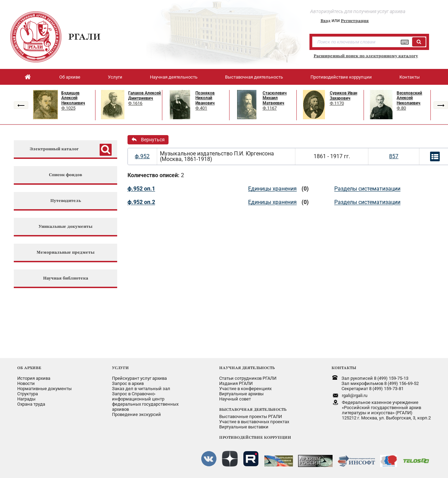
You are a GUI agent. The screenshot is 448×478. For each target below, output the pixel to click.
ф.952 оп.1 (141, 189)
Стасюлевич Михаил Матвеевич (275, 98)
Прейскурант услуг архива (139, 378)
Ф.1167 (270, 108)
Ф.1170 (337, 103)
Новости (26, 383)
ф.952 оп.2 (141, 202)
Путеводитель (66, 201)
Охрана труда (31, 404)
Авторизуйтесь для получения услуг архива (358, 11)
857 (394, 156)
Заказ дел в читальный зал (141, 389)
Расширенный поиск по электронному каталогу (366, 56)
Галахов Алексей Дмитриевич (145, 96)
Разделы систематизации (367, 189)
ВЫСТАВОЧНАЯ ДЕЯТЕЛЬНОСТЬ (253, 409)
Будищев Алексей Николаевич (73, 98)
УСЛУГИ (120, 368)
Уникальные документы (65, 227)
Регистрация (355, 21)
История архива (34, 378)
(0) (305, 189)
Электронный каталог (54, 149)
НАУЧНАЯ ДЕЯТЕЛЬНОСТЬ (247, 368)
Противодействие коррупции (341, 77)
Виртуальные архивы (241, 394)
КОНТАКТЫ (344, 368)
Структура (28, 394)
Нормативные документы (44, 389)
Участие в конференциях (245, 389)
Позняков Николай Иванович (205, 98)
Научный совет (235, 399)
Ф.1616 (135, 103)
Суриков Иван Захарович (344, 96)
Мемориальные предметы (65, 252)
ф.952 (142, 156)
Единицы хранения (272, 189)
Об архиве (70, 77)
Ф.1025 (68, 108)
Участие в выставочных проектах (254, 422)
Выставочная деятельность (254, 77)
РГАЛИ (84, 37)
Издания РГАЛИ (236, 383)
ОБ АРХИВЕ (29, 368)
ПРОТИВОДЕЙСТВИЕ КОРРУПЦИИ (255, 437)
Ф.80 (401, 108)
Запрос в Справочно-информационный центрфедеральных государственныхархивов (145, 401)
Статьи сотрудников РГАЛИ (248, 378)
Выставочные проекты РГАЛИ (251, 416)
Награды (26, 399)
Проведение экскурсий (136, 414)
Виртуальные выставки (244, 427)
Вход (325, 21)
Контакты (410, 77)
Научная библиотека (66, 278)
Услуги (115, 77)
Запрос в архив (128, 383)
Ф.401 (201, 108)
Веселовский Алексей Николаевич (409, 98)
